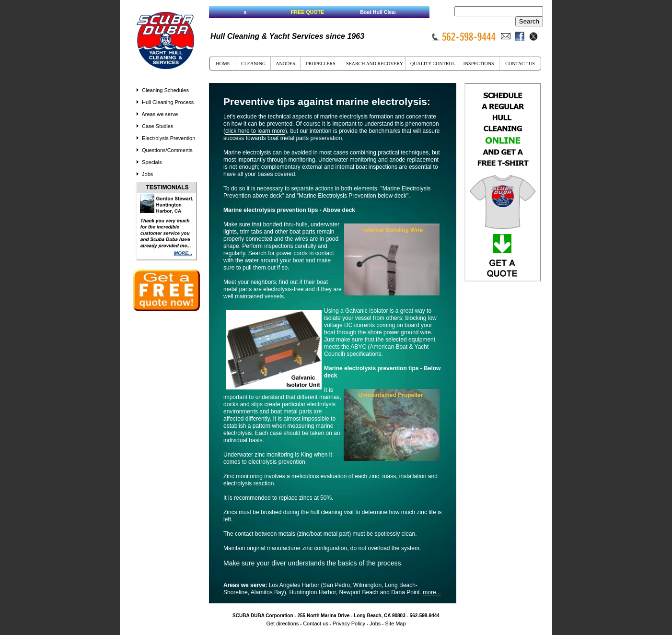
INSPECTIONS (479, 64)
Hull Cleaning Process (165, 102)
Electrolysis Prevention (166, 138)
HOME (223, 64)
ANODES (285, 64)
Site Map (395, 623)
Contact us (316, 623)
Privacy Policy (349, 623)
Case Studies (155, 126)
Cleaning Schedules (163, 90)
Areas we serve (157, 114)
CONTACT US (520, 64)
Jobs (145, 174)
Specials (152, 162)
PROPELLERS (321, 64)
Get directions (282, 623)
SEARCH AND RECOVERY (375, 64)
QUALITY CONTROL (433, 64)
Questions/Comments (167, 150)
